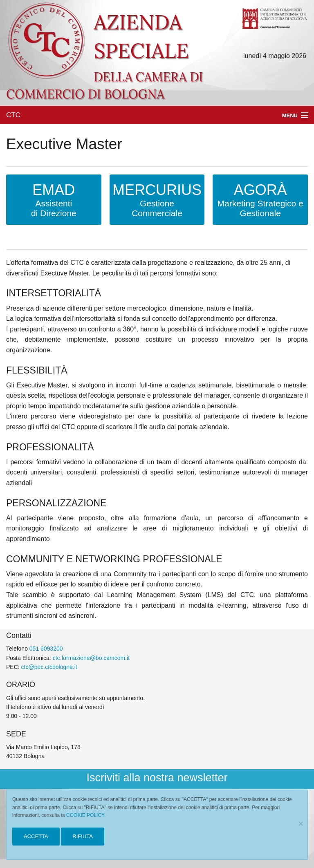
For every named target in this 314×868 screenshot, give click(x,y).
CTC (13, 115)
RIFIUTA (83, 836)
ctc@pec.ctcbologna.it (49, 667)
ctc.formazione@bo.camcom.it (91, 658)
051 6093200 (46, 649)
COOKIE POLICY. (86, 815)
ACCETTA (36, 836)
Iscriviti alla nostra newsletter (157, 778)
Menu (290, 115)
